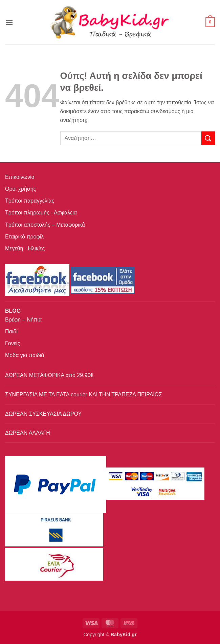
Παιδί (11, 331)
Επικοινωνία (20, 177)
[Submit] (208, 138)
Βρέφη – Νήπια (23, 320)
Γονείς (13, 343)
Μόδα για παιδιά (25, 355)
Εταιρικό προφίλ (24, 237)
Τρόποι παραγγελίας (30, 201)
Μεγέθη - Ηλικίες (25, 248)
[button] (9, 22)
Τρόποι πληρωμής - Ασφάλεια (41, 213)
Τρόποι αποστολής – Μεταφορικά (45, 225)
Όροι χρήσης (20, 189)
